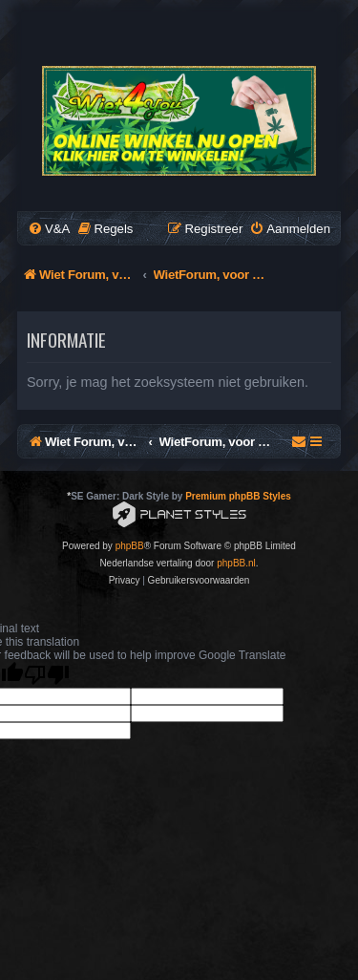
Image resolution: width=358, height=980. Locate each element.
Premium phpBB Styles (238, 496)
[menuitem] (49, 229)
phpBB (130, 546)
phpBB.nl (236, 563)
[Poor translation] (47, 675)
